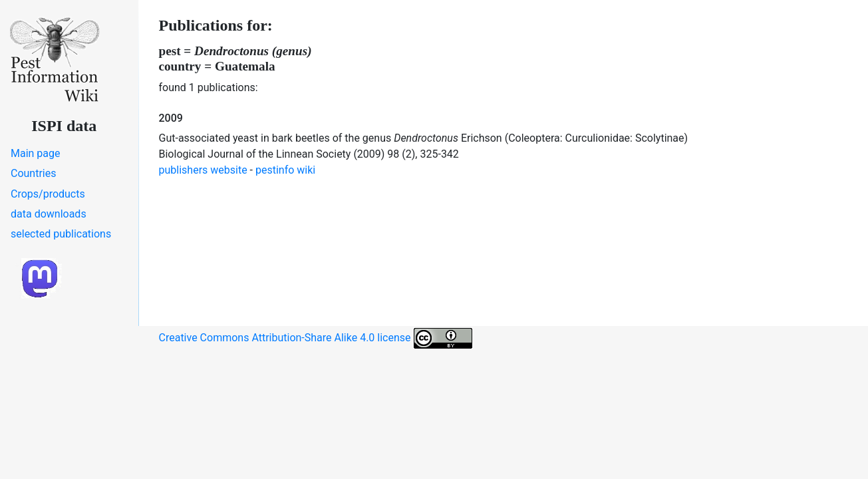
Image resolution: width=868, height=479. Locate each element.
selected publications (61, 234)
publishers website (203, 170)
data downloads (49, 214)
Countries (33, 173)
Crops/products (48, 194)
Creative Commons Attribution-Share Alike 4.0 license (316, 338)
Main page (36, 153)
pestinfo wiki (285, 170)
